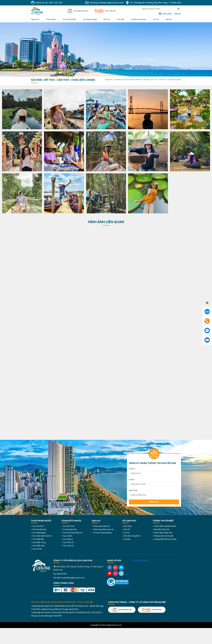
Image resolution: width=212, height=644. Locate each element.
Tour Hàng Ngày (39, 533)
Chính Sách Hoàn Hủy (163, 533)
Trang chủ (35, 19)
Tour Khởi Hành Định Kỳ (42, 536)
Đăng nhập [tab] (167, 14)
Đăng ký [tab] (177, 14)
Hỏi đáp (127, 539)
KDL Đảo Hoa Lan (122, 610)
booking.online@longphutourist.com (104, 3)
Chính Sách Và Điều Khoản (165, 526)
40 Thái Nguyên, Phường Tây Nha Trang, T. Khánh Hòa (153, 3)
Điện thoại (133, 490)
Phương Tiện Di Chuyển (164, 536)
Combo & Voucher (138, 19)
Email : (132, 479)
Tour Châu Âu (68, 542)
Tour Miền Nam (39, 546)
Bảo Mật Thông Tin (162, 529)
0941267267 (60, 574)
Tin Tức (127, 533)
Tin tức (156, 19)
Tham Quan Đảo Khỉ (101, 526)
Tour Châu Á (68, 539)
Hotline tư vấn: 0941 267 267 (47, 3)
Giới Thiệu (128, 526)
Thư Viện (120, 19)
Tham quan (51, 19)
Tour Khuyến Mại (39, 529)
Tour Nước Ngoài (90, 19)
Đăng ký (154, 502)
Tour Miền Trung (39, 542)
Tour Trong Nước (69, 19)
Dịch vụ (107, 19)
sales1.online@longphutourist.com (69, 578)
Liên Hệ (168, 19)
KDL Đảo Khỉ (152, 610)
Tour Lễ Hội (37, 549)
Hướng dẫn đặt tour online (165, 539)
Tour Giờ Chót (38, 526)
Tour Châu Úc (68, 546)
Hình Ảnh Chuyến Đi (132, 536)
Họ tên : (133, 469)
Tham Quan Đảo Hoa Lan (103, 529)
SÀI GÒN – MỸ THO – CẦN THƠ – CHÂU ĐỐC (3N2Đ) (162, 80)
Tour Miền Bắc (38, 539)
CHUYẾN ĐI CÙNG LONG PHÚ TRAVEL (128, 80)
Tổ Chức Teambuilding (102, 533)
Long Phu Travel (140, 560)
